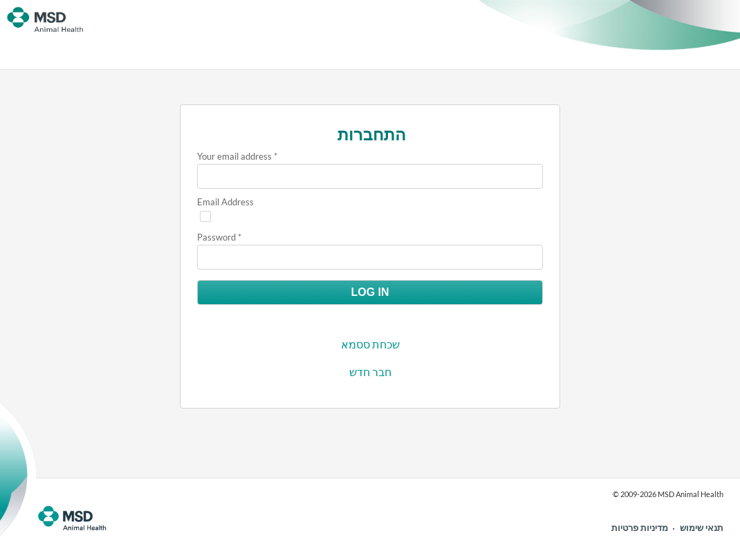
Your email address (234, 156)
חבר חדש (370, 372)
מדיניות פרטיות (640, 528)
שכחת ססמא (370, 344)
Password (216, 237)
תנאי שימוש (702, 528)
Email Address (225, 202)
